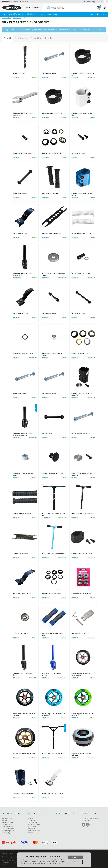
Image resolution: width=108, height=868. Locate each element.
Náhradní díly (17, 18)
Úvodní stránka (6, 18)
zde (63, 863)
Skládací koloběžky (7, 827)
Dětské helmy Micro (8, 831)
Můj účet (31, 818)
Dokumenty (32, 829)
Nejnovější (48, 38)
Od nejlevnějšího (21, 38)
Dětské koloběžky (7, 824)
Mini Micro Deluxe (7, 818)
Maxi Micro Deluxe (7, 822)
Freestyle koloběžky (8, 829)
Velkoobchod (32, 820)
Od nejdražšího (36, 38)
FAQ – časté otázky (34, 824)
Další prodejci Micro (34, 831)
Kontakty (31, 833)
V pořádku (75, 857)
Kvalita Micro (32, 827)
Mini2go (4, 820)
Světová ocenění (33, 822)
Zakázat (75, 862)
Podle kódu (8, 38)
